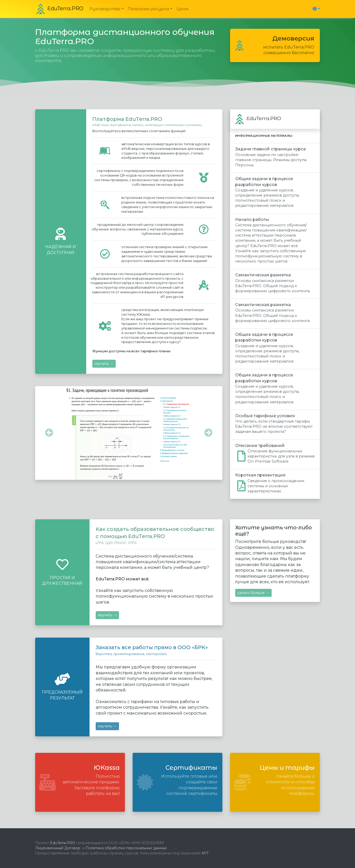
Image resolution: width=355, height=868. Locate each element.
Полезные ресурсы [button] (149, 9)
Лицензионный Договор (58, 848)
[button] (315, 9)
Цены (183, 9)
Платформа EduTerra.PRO (127, 119)
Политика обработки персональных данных (126, 848)
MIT (205, 853)
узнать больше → (253, 593)
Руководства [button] (105, 9)
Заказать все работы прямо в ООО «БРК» (152, 647)
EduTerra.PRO (62, 843)
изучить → (104, 364)
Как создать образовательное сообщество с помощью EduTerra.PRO (155, 533)
